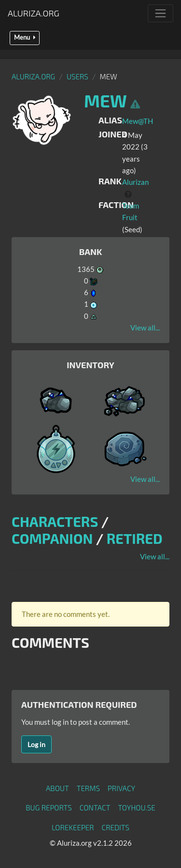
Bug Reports (49, 808)
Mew (105, 100)
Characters (55, 521)
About (57, 788)
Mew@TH (138, 121)
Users (77, 76)
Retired (135, 538)
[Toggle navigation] (160, 13)
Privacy (121, 788)
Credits (116, 827)
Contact (95, 808)
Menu (25, 37)
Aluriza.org (34, 13)
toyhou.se (136, 808)
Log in (36, 744)
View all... (145, 328)
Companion (52, 538)
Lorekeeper (73, 827)
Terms (88, 788)
